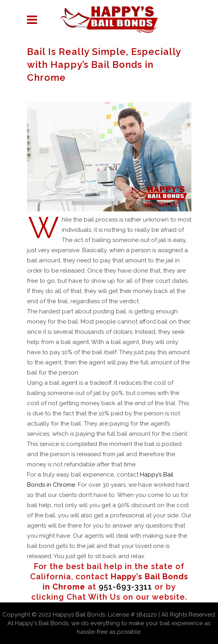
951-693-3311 (125, 587)
